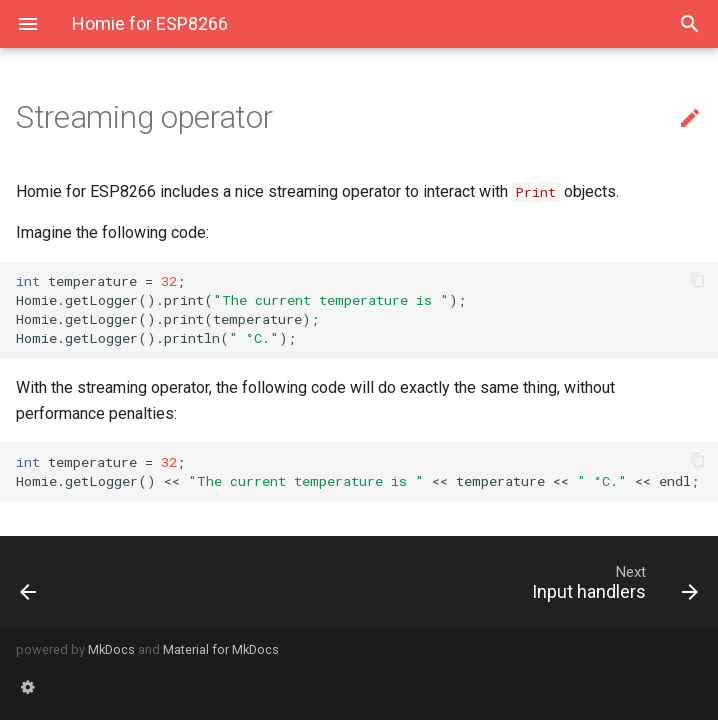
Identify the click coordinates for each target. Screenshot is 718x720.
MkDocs (111, 649)
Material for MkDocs (221, 649)
